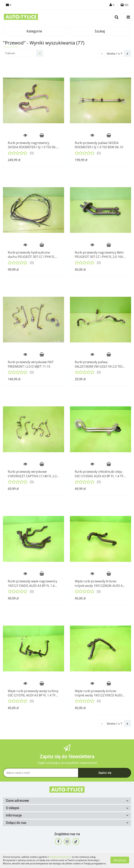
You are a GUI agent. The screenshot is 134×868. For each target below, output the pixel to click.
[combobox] (23, 53)
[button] (124, 5)
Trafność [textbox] (10, 53)
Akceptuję (120, 860)
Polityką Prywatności (60, 857)
